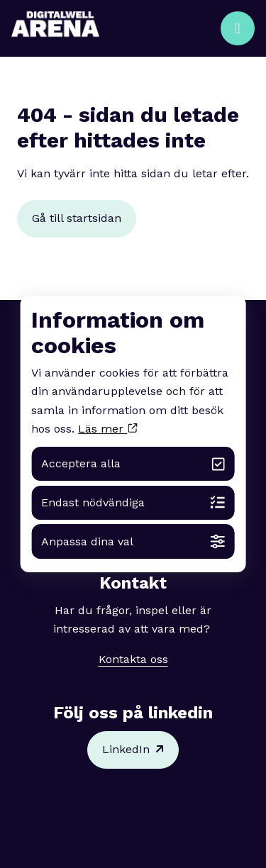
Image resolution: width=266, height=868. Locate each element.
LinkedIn (133, 750)
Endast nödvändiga (133, 502)
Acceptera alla (133, 464)
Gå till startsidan (77, 218)
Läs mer (107, 429)
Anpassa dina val (133, 541)
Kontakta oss (133, 659)
